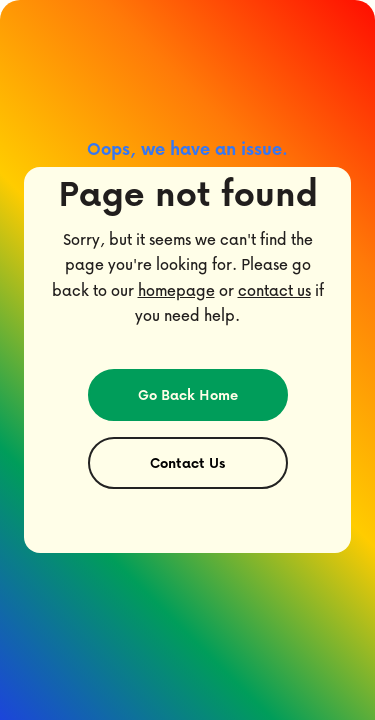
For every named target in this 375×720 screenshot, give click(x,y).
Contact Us (187, 462)
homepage (176, 290)
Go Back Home (188, 394)
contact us (274, 290)
